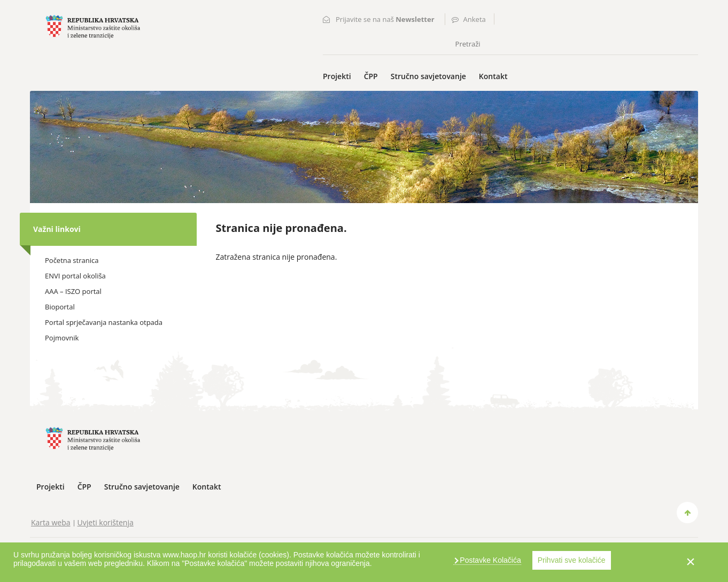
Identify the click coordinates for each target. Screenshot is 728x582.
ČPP (371, 76)
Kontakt (493, 76)
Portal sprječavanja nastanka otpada (104, 322)
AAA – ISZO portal (73, 291)
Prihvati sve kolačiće (572, 560)
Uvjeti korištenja (106, 522)
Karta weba (51, 522)
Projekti (337, 76)
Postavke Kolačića (489, 560)
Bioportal (60, 307)
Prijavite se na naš (385, 19)
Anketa (475, 19)
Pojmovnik (62, 338)
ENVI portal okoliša (75, 276)
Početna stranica (72, 260)
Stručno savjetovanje (428, 76)
